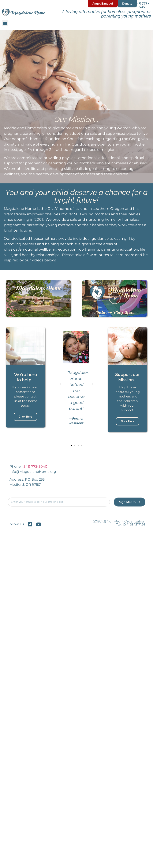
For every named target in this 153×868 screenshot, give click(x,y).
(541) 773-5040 (141, 5)
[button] (5, 23)
